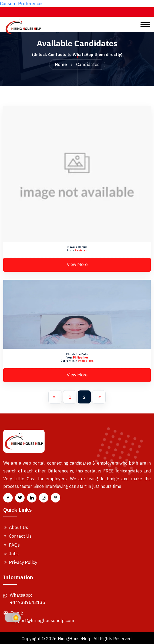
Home (61, 64)
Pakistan (81, 250)
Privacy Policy (20, 562)
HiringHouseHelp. (75, 639)
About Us (16, 527)
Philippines (81, 358)
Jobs (11, 554)
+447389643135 (28, 602)
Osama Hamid (77, 247)
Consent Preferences (22, 4)
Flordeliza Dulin (77, 354)
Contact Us (17, 536)
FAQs (11, 545)
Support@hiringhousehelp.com (42, 620)
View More (77, 265)
